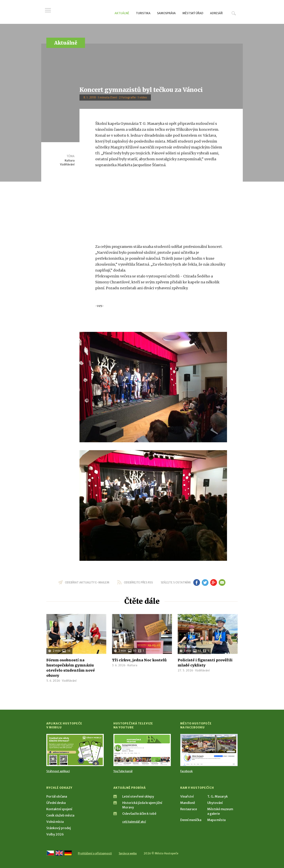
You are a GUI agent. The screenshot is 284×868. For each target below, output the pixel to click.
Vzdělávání (67, 164)
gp (213, 582)
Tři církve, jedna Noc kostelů (139, 660)
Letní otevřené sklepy (138, 796)
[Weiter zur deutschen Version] (68, 853)
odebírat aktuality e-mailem (87, 582)
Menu (49, 12)
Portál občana (57, 796)
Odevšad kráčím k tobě (139, 814)
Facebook (186, 771)
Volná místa (55, 822)
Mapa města (216, 820)
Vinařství (187, 796)
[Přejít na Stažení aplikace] (75, 750)
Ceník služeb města (60, 815)
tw (205, 582)
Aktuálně (122, 13)
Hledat (234, 13)
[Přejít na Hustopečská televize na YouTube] (142, 750)
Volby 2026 (55, 834)
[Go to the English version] (59, 853)
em (222, 582)
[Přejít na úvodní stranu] (84, 13)
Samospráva (166, 13)
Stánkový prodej (59, 828)
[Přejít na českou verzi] (50, 853)
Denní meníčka (191, 820)
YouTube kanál (123, 771)
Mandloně (188, 803)
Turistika (143, 13)
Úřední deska (56, 803)
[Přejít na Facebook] (209, 750)
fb (197, 582)
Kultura (70, 161)
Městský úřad (193, 13)
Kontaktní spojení (59, 809)
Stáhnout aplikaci (58, 771)
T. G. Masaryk (218, 796)
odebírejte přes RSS (138, 582)
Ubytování (215, 803)
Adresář (216, 13)
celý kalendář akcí (134, 822)
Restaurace (189, 809)
